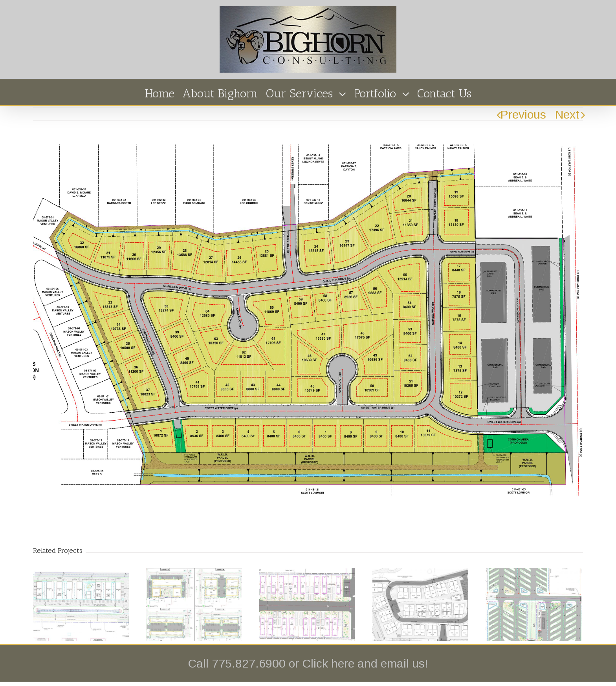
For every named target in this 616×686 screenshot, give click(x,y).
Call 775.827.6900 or (245, 663)
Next (567, 114)
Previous (523, 114)
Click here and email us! (365, 663)
